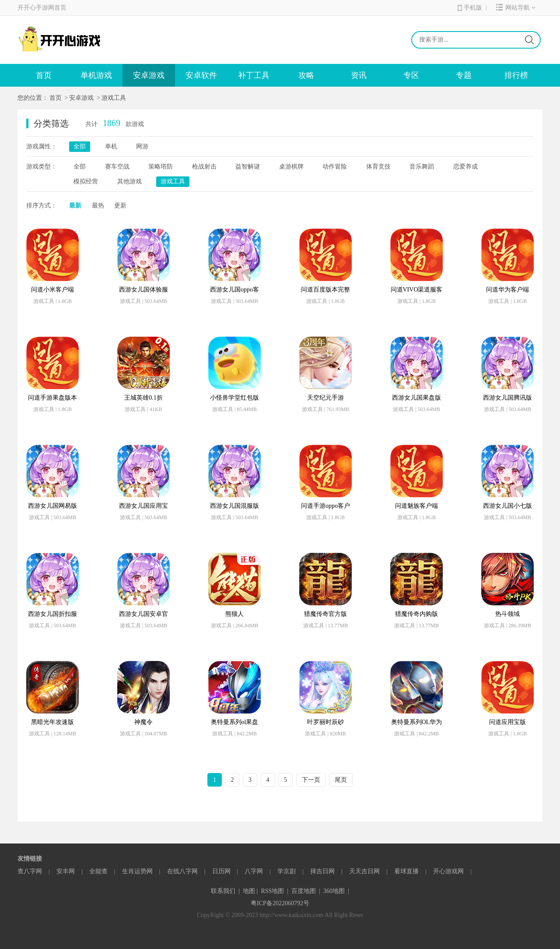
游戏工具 (114, 98)
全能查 (98, 871)
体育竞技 (378, 167)
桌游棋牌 (291, 167)
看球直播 (406, 871)
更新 (120, 206)
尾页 (341, 780)
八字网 (254, 871)
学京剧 (287, 871)
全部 (80, 146)
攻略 (306, 75)
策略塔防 (161, 167)
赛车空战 (117, 167)
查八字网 (30, 871)
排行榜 (516, 75)
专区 (411, 75)
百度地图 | (306, 891)
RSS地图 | (275, 891)
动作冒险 (335, 167)
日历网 (221, 871)
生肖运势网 (137, 871)
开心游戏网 (448, 871)
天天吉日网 (364, 871)
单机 (111, 146)
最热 (98, 206)
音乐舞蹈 (422, 167)
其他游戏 (129, 181)
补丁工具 (254, 75)
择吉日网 (322, 871)
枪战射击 (204, 167)
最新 (75, 206)
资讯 (359, 75)
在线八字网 (182, 871)
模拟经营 (86, 181)
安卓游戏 (149, 75)
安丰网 (66, 871)
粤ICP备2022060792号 (280, 903)
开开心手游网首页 (42, 8)
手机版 (470, 8)
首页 (44, 75)
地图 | (250, 891)
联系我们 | (225, 891)
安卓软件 (201, 75)
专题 (464, 75)
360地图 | (336, 891)
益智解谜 (248, 167)
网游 (142, 146)
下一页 (311, 780)
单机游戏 (96, 75)
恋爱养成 (465, 167)
